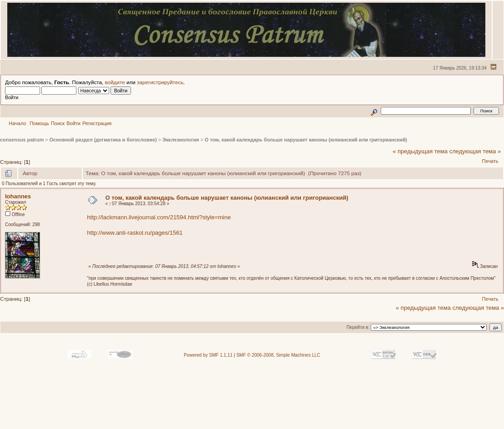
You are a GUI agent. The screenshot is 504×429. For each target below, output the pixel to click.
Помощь (39, 123)
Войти (73, 123)
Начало (17, 123)
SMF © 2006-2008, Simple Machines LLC (278, 355)
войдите (115, 82)
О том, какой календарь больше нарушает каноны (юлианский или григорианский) (306, 140)
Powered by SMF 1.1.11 (208, 355)
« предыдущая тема (420, 151)
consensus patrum (22, 140)
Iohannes (18, 196)
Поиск (58, 123)
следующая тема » (475, 151)
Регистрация (97, 123)
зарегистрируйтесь (160, 82)
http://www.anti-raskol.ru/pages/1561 (135, 233)
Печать (490, 161)
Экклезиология (181, 140)
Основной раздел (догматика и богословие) (103, 140)
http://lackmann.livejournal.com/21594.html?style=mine (159, 217)
